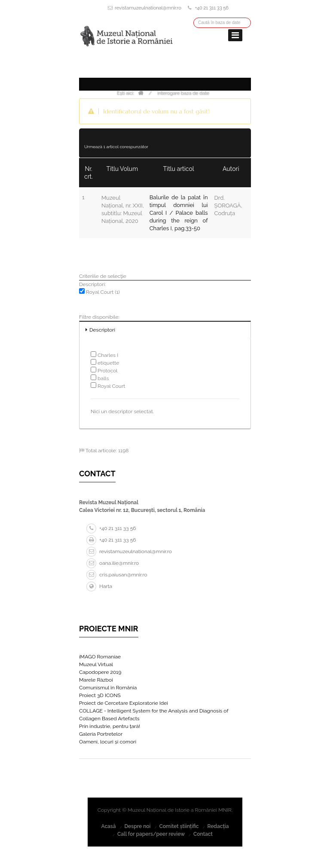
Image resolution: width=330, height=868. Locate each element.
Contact (203, 834)
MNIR (225, 810)
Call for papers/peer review (151, 834)
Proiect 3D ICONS (100, 695)
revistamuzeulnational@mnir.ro (148, 8)
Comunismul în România (108, 688)
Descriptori (102, 330)
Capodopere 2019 (100, 672)
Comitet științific (179, 826)
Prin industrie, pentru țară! (110, 726)
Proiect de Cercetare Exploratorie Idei (124, 703)
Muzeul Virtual (96, 664)
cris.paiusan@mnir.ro (117, 575)
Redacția (218, 826)
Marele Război (96, 680)
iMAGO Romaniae (100, 657)
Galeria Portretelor (101, 734)
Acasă (108, 826)
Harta (99, 586)
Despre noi (138, 826)
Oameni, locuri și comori (108, 742)
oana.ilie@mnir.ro (113, 563)
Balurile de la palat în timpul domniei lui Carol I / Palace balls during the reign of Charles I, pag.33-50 (179, 213)
